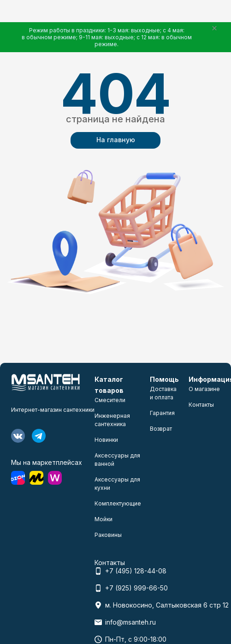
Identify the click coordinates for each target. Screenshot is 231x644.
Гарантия (162, 413)
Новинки (106, 440)
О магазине (204, 389)
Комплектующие (118, 503)
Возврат (161, 429)
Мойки (104, 519)
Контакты (201, 405)
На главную (116, 140)
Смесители (110, 400)
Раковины (108, 535)
